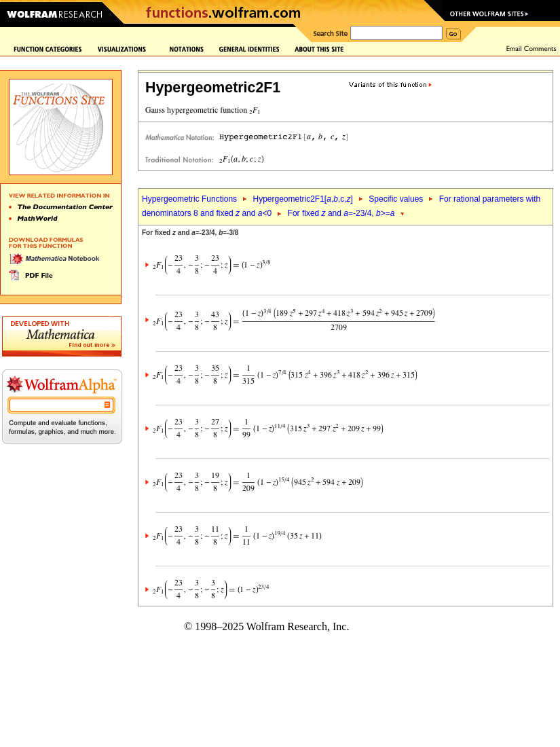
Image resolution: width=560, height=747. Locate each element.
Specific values (396, 199)
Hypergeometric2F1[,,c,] (302, 199)
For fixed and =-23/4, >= (341, 213)
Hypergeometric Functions (189, 199)
